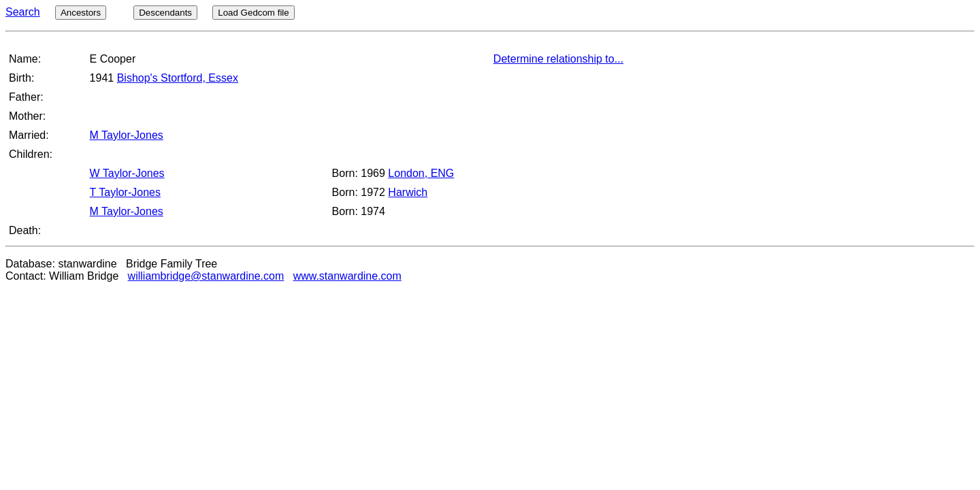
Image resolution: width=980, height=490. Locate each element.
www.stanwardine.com (347, 276)
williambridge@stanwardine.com (206, 276)
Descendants (165, 13)
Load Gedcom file (253, 13)
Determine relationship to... (558, 59)
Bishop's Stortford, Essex (178, 78)
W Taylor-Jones (127, 173)
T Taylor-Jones (125, 192)
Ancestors (81, 13)
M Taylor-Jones (127, 135)
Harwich (408, 192)
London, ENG (421, 173)
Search (23, 12)
